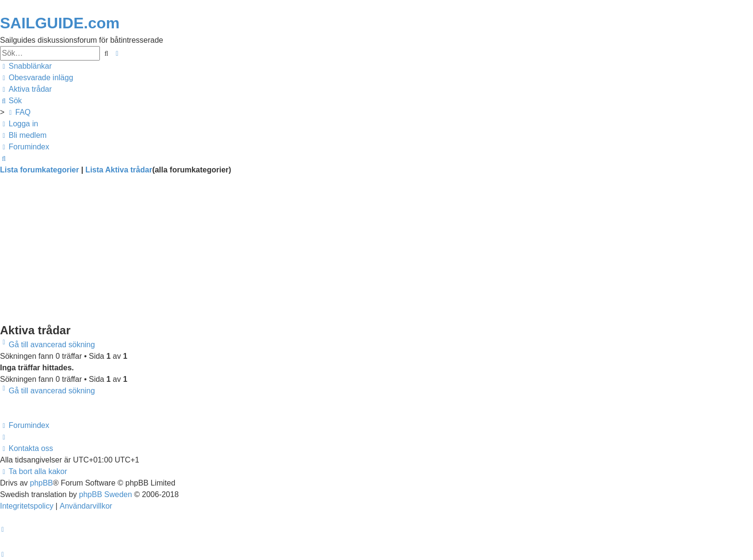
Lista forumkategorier (39, 170)
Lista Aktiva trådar (119, 170)
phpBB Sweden (106, 494)
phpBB (41, 483)
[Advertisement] (288, 255)
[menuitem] (36, 78)
